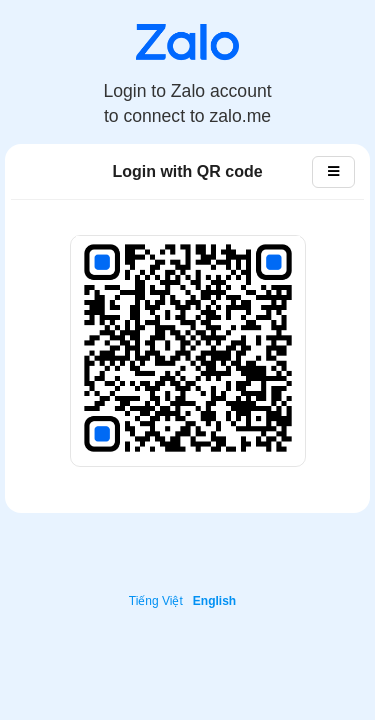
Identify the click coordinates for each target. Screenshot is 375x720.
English (214, 601)
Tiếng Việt (156, 601)
